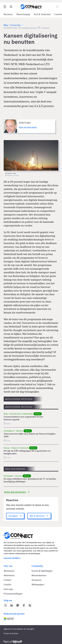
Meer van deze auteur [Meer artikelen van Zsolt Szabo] (28, 127)
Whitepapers (38, 585)
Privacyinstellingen (13, 594)
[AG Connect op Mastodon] (18, 605)
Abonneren (9, 571)
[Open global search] (11, 7)
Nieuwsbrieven (39, 575)
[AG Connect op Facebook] (24, 605)
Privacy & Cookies (11, 633)
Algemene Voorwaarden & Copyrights (19, 629)
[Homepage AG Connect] (31, 7)
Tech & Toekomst (42, 14)
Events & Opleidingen (42, 571)
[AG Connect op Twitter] (5, 605)
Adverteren (9, 575)
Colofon (7, 585)
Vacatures (37, 580)
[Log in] (57, 7)
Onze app (8, 589)
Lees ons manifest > (12, 558)
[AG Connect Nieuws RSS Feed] (30, 605)
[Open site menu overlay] (5, 7)
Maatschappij (23, 14)
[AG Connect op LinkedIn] (12, 605)
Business (8, 14)
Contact (7, 580)
